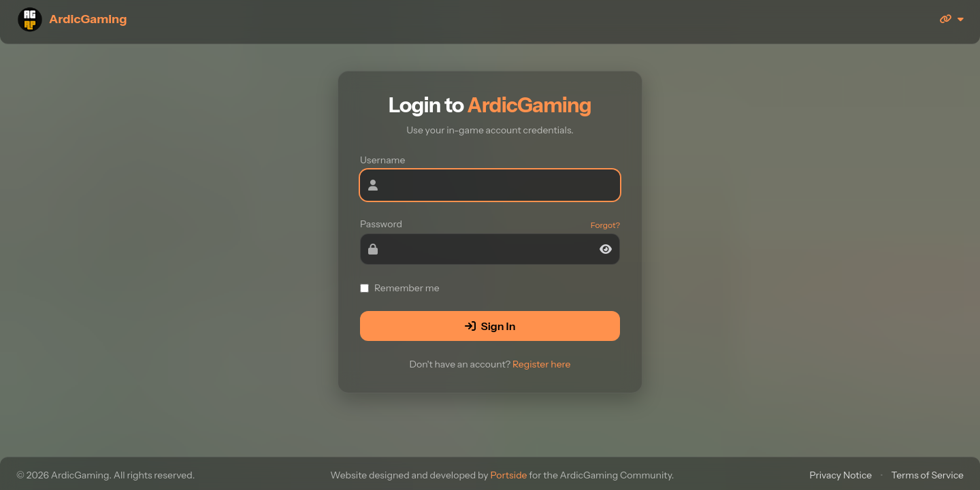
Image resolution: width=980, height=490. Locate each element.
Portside (508, 475)
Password (381, 224)
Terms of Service (928, 475)
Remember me (400, 288)
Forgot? (605, 225)
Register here (541, 364)
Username (382, 160)
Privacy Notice (840, 475)
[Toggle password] (606, 249)
